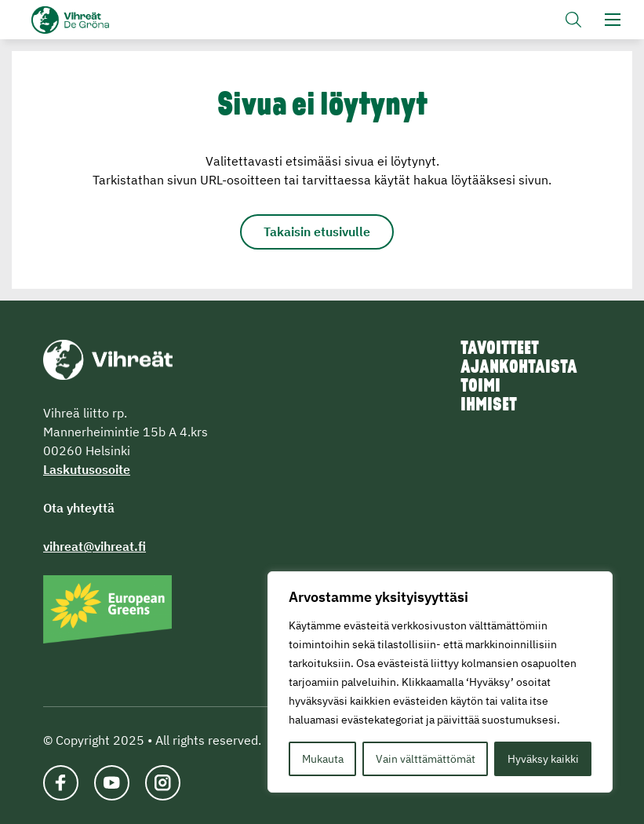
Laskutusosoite (87, 469)
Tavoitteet (500, 349)
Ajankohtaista (519, 368)
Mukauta (323, 759)
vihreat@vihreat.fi (95, 546)
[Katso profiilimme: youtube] (112, 783)
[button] (573, 20)
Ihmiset (489, 406)
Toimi (480, 387)
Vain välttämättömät (426, 759)
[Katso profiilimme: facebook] (61, 783)
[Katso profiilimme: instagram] (163, 783)
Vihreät (96, 20)
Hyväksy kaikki (543, 759)
